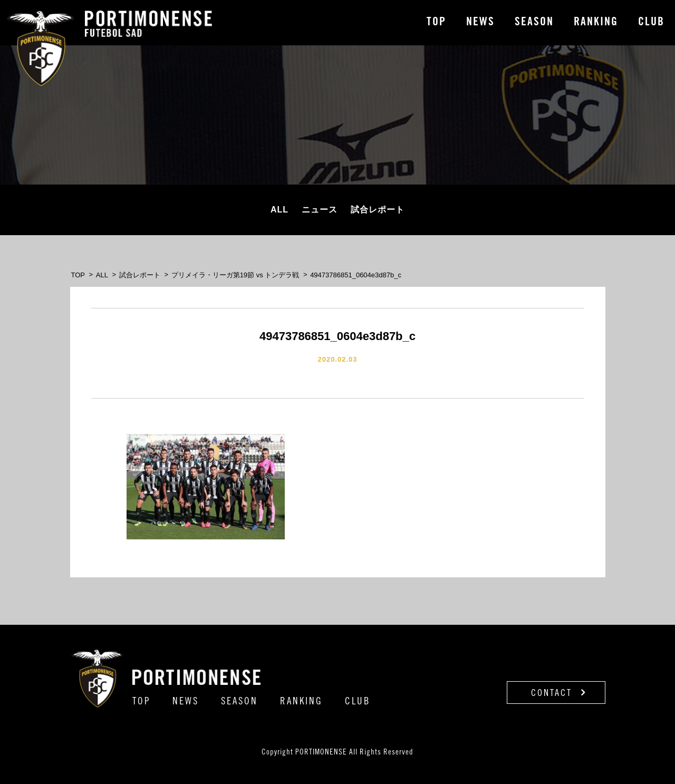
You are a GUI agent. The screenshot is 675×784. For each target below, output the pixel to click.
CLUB (651, 23)
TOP (436, 23)
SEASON (534, 23)
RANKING (596, 23)
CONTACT (559, 693)
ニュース (320, 210)
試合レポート (378, 210)
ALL (279, 210)
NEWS (480, 23)
